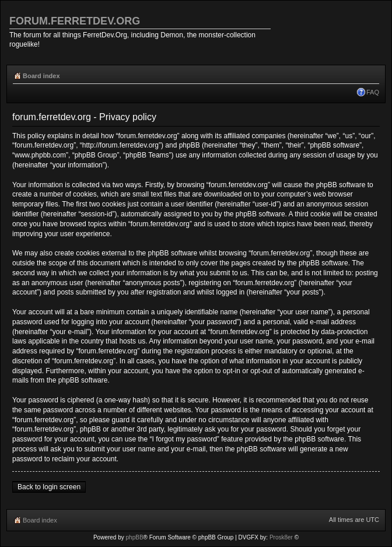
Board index (41, 76)
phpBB (135, 537)
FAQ (373, 92)
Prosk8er (281, 537)
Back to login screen (49, 487)
